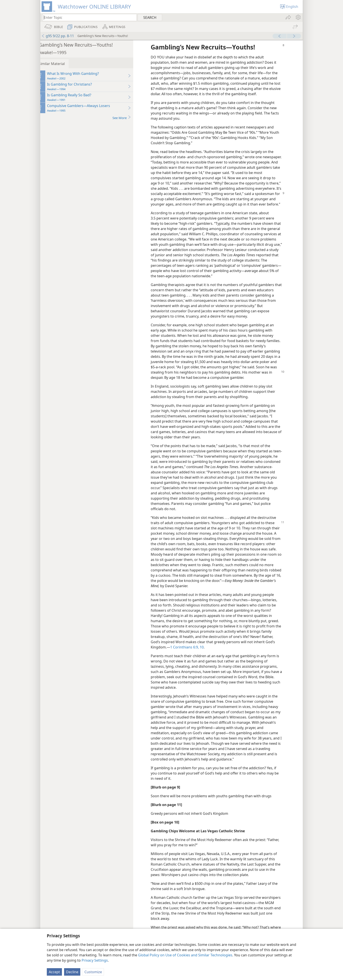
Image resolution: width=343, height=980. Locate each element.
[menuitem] (298, 17)
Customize (93, 972)
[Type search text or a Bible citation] (87, 17)
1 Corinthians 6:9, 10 (192, 652)
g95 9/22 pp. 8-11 (58, 36)
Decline (72, 972)
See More (127, 118)
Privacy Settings (95, 960)
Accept (54, 972)
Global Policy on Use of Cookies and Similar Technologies (185, 955)
